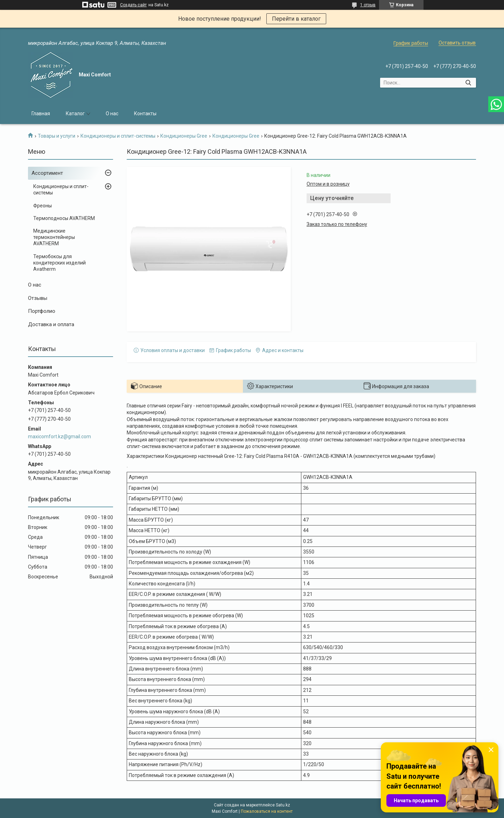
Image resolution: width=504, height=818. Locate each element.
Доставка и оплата (51, 324)
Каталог (75, 114)
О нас (112, 114)
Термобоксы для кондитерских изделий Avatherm (59, 263)
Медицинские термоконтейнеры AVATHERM (54, 237)
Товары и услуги (57, 136)
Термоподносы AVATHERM (64, 218)
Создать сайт (133, 5)
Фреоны (43, 206)
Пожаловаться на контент (267, 811)
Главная (41, 114)
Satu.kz (283, 805)
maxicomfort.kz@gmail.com (59, 437)
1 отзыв (368, 5)
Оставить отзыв (457, 43)
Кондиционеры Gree (184, 136)
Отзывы (38, 298)
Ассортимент (47, 173)
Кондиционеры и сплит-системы (118, 136)
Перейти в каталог (296, 19)
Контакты (145, 114)
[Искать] (468, 83)
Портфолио (42, 311)
